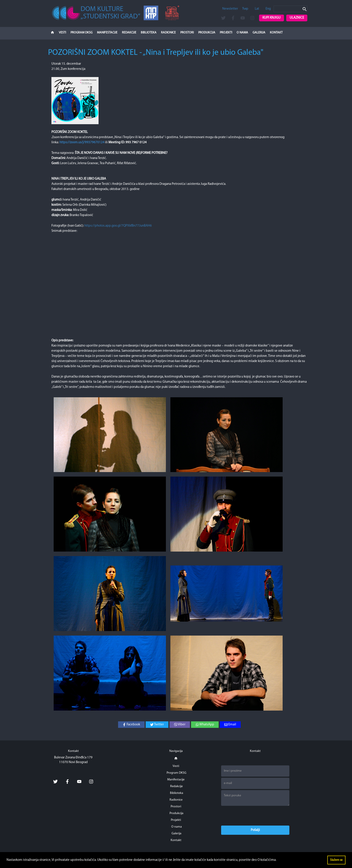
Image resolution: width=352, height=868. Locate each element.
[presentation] (255, 816)
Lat (257, 9)
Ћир (245, 9)
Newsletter (230, 9)
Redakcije (129, 33)
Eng (268, 9)
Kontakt (276, 33)
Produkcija (207, 33)
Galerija (259, 33)
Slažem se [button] (336, 860)
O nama (242, 33)
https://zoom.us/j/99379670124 (82, 142)
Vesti (62, 33)
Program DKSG (81, 33)
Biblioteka (149, 33)
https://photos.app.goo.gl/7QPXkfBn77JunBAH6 (118, 226)
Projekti (226, 33)
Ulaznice (297, 18)
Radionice (168, 33)
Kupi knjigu (272, 18)
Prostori (187, 33)
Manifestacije (107, 33)
